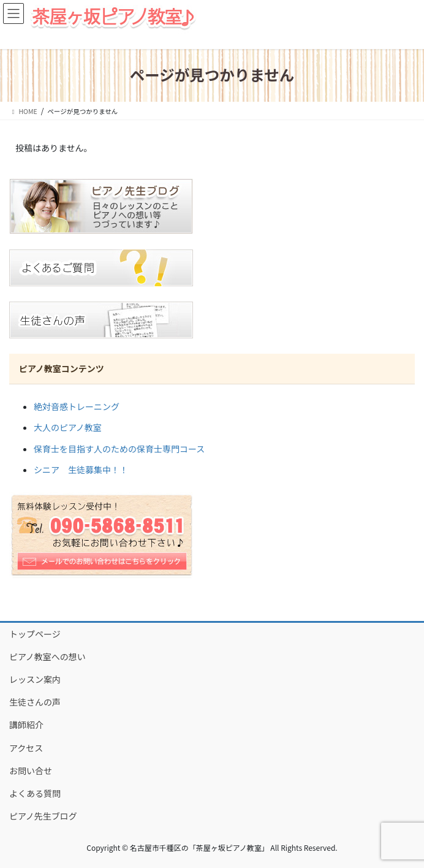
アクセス (26, 748)
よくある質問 (35, 793)
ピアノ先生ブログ (43, 816)
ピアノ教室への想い (47, 657)
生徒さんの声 (35, 702)
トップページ (35, 634)
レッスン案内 (35, 679)
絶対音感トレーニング (77, 406)
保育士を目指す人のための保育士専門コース (119, 449)
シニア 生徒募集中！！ (81, 470)
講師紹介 (26, 725)
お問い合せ (31, 771)
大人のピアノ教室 (68, 427)
